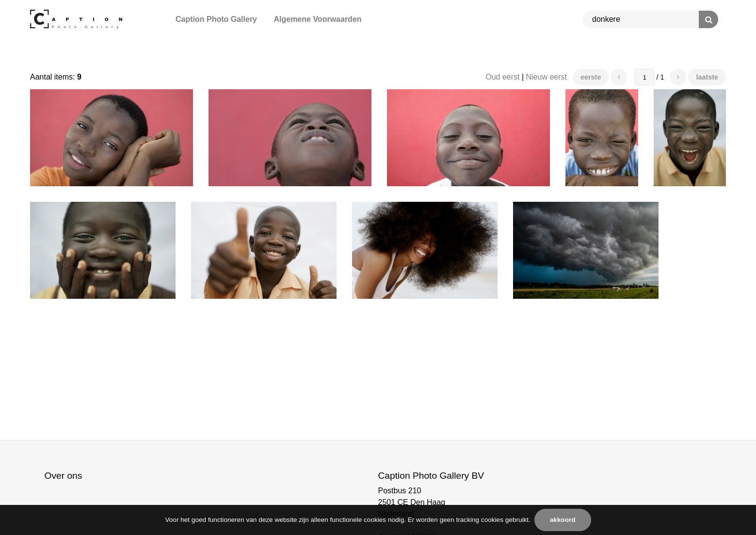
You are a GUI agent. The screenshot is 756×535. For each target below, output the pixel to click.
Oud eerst (502, 77)
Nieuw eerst (547, 77)
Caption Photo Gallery (216, 19)
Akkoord (563, 520)
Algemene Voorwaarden (317, 19)
